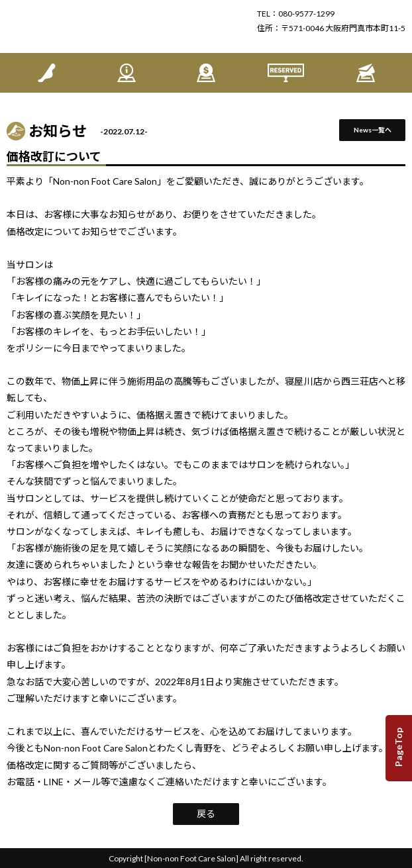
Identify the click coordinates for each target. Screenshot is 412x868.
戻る (206, 813)
